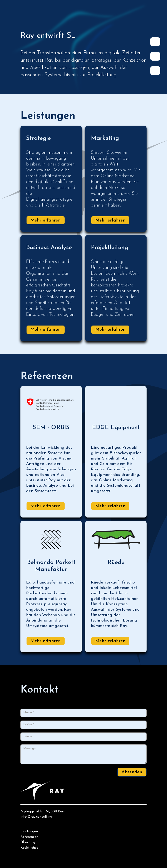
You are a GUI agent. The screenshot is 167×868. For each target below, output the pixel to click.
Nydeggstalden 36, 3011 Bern (43, 812)
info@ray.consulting (36, 817)
